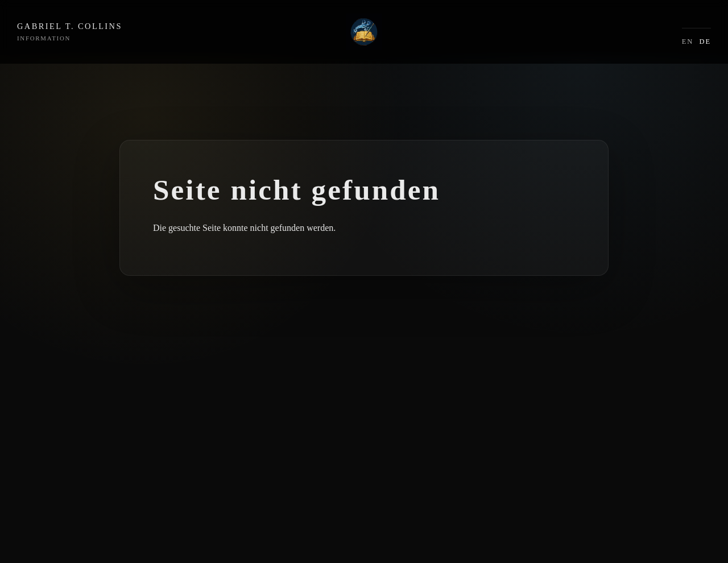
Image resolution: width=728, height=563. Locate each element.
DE (705, 42)
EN (688, 42)
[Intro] (364, 32)
